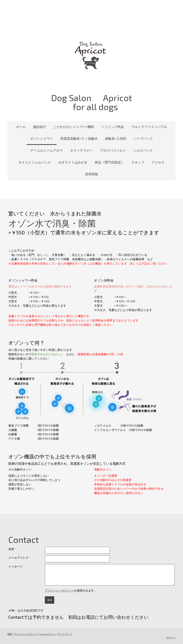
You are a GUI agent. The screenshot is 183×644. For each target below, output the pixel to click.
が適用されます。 (71, 590)
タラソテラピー (81, 150)
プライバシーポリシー (59, 590)
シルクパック (143, 150)
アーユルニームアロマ (46, 150)
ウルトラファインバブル (149, 127)
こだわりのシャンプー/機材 (74, 127)
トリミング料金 (113, 127)
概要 (10, 634)
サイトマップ (65, 634)
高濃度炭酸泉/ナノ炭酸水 (79, 138)
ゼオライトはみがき (73, 162)
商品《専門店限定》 (109, 162)
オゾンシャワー (42, 138)
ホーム (21, 127)
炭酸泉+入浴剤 (116, 138)
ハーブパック (143, 138)
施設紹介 (40, 127)
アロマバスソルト (113, 150)
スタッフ (138, 162)
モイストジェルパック (35, 162)
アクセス (158, 162)
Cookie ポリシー (47, 634)
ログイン (171, 637)
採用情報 (91, 174)
